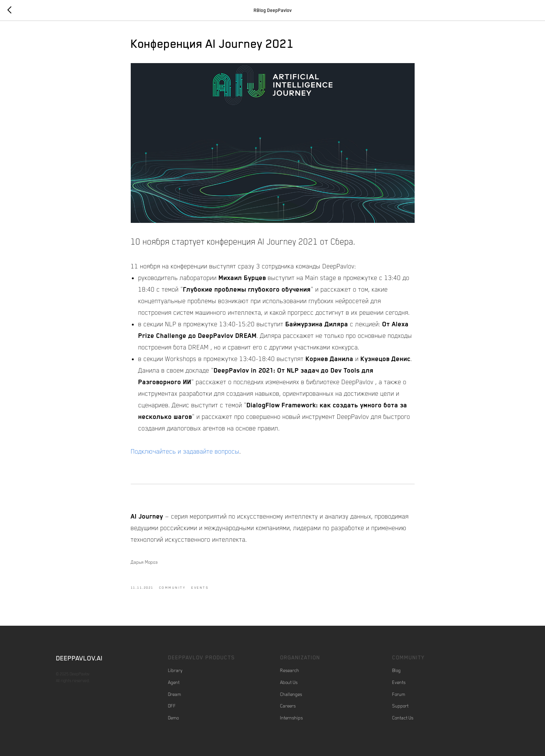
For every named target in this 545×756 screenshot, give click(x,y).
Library (175, 671)
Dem (172, 718)
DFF (172, 706)
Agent (174, 682)
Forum (399, 694)
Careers (288, 706)
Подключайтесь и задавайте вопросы (185, 451)
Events (399, 682)
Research (290, 671)
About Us (289, 682)
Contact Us (403, 718)
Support (400, 706)
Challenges (291, 694)
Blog (397, 671)
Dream (175, 694)
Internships (292, 718)
